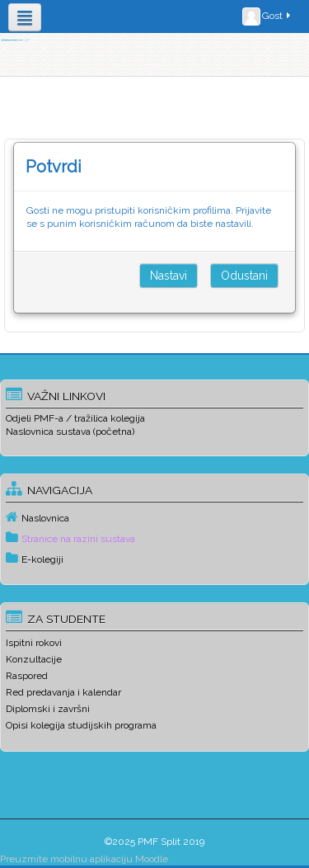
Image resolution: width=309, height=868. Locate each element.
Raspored (27, 676)
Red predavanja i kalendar (63, 692)
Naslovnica (45, 518)
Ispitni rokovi (34, 643)
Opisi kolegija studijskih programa (81, 725)
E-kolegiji (42, 559)
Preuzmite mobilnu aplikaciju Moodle (84, 859)
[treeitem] (154, 517)
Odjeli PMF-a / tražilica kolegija (75, 418)
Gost (267, 17)
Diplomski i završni (48, 709)
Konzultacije (34, 659)
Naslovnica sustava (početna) (70, 432)
